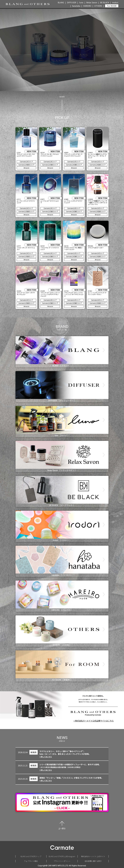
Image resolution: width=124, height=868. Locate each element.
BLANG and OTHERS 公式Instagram (62, 856)
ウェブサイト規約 (31, 861)
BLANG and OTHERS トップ (31, 856)
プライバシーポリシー (62, 861)
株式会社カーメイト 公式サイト (93, 856)
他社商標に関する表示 (93, 861)
